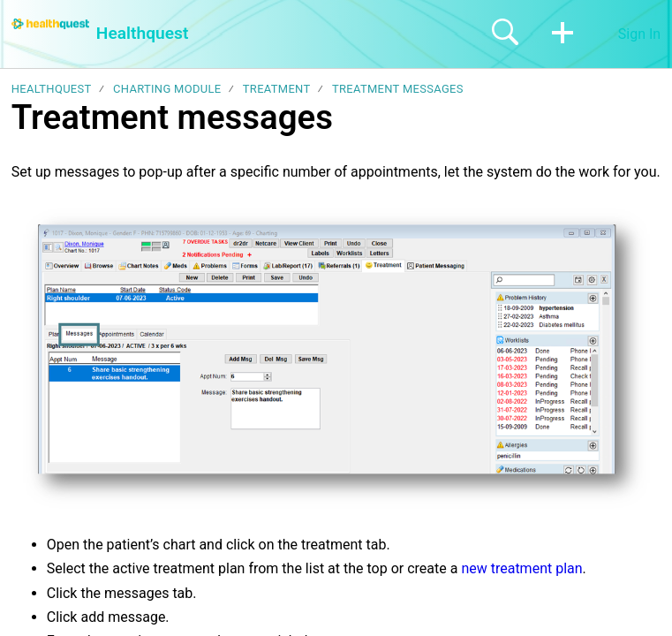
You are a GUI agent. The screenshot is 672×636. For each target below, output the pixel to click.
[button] (563, 34)
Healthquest (52, 89)
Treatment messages (398, 89)
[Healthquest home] (50, 24)
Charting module (167, 89)
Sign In (639, 34)
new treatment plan (521, 568)
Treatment (277, 89)
